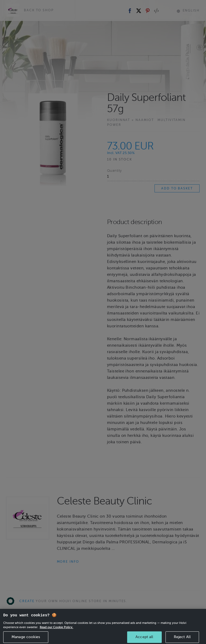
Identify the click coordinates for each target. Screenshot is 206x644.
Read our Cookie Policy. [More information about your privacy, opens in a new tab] (56, 634)
